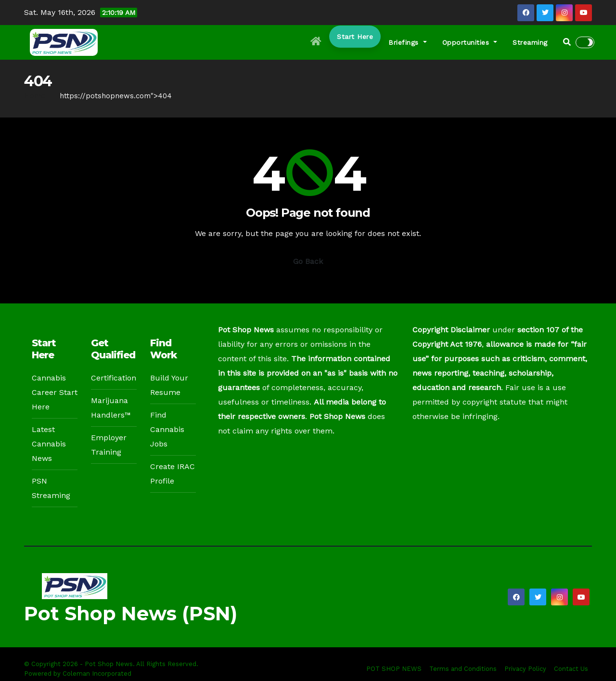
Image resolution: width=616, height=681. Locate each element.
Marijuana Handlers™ (111, 408)
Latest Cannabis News (49, 444)
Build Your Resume (169, 385)
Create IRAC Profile (173, 474)
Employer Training (109, 445)
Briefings (408, 42)
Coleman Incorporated (97, 674)
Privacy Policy (525, 669)
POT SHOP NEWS (394, 669)
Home (35, 96)
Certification (114, 378)
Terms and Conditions (463, 669)
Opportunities (470, 42)
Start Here (355, 37)
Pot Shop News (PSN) (131, 613)
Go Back (308, 261)
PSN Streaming (51, 488)
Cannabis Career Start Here (55, 392)
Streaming (530, 42)
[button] (567, 42)
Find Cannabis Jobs (167, 429)
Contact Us (571, 669)
